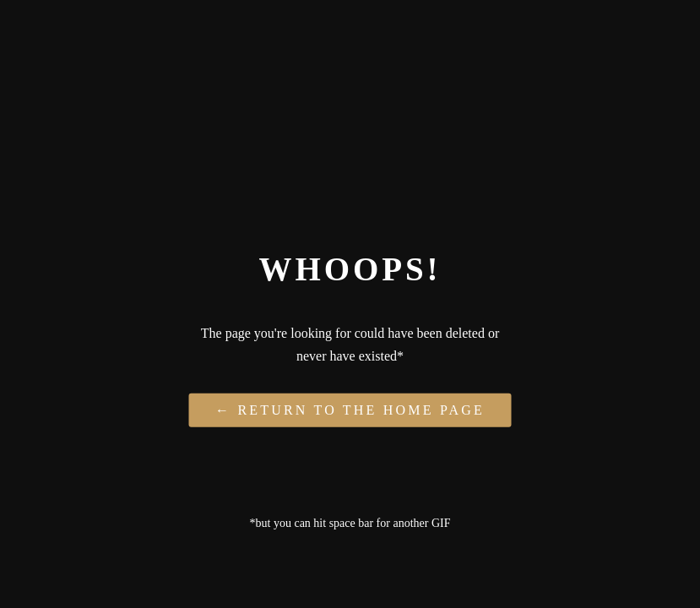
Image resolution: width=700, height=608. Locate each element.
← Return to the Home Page (350, 409)
